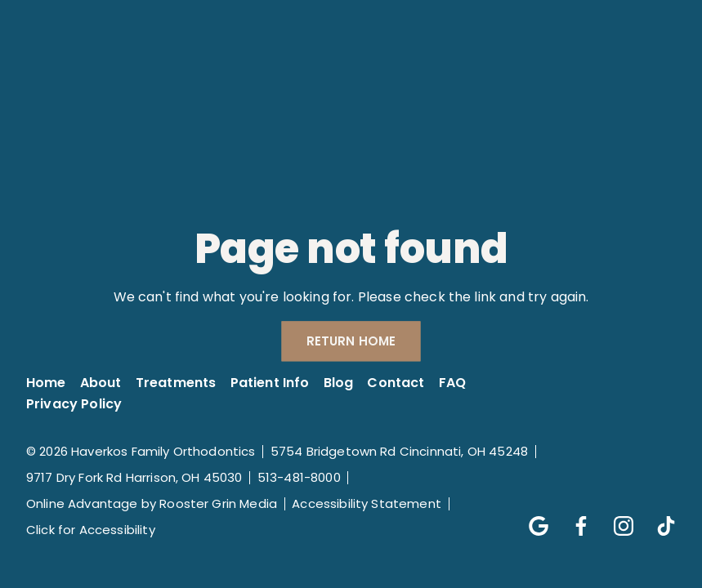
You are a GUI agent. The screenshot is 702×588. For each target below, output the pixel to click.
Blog (339, 383)
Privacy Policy (74, 404)
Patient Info (270, 383)
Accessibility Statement (367, 503)
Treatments (176, 383)
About (101, 383)
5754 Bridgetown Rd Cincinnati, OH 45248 (399, 451)
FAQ (452, 383)
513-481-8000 (299, 477)
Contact (396, 383)
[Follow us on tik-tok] (658, 518)
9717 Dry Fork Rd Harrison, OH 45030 (134, 477)
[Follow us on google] (530, 518)
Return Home (351, 342)
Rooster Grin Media (218, 503)
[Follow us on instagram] (615, 518)
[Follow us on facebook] (573, 518)
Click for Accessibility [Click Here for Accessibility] (91, 530)
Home (46, 383)
